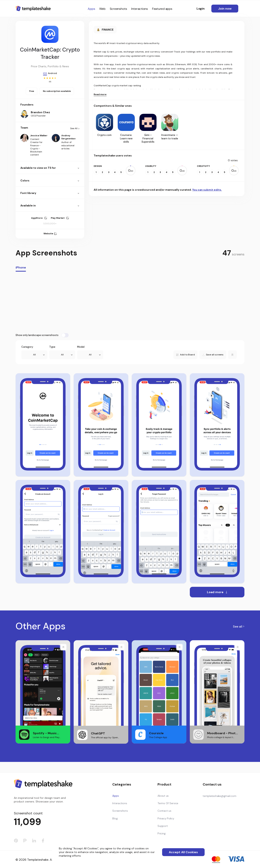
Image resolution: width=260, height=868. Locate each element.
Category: (27, 347)
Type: (52, 347)
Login (201, 9)
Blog (115, 818)
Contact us (164, 811)
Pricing (161, 833)
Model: (81, 347)
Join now (225, 9)
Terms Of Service (168, 803)
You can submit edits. (207, 190)
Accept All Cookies (183, 852)
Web (102, 9)
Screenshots (118, 9)
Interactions (140, 9)
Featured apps (162, 9)
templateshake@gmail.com (219, 796)
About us (163, 796)
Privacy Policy (166, 818)
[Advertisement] (130, 302)
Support (163, 826)
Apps (91, 9)
